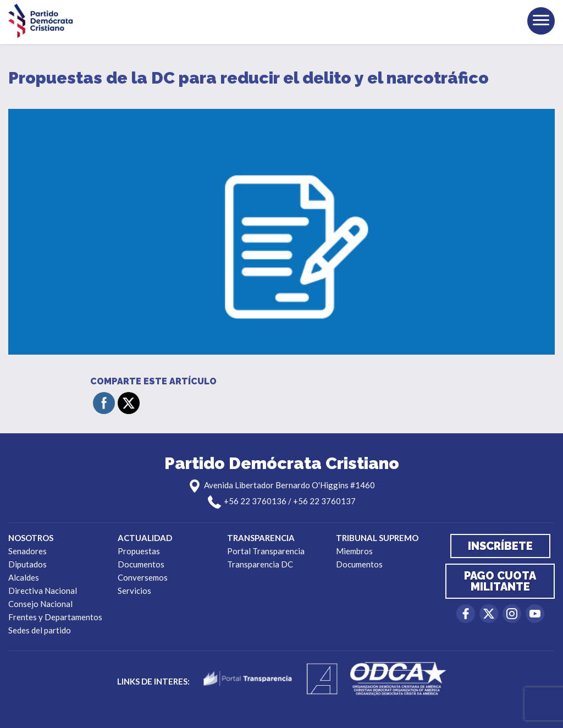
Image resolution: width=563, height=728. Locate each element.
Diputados (27, 564)
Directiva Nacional (43, 591)
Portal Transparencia (266, 551)
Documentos (141, 564)
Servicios (134, 591)
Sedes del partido (40, 630)
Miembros (354, 551)
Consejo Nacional (40, 604)
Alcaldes (24, 577)
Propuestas (139, 551)
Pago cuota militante (500, 581)
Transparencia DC (260, 564)
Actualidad (145, 538)
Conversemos (143, 577)
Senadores (27, 551)
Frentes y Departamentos (55, 617)
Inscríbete (500, 546)
